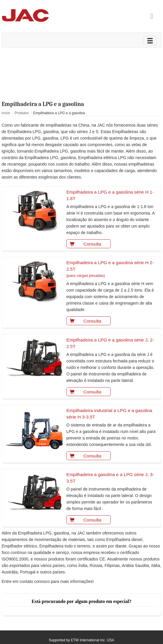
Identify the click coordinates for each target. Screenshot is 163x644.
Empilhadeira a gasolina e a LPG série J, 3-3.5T (110, 478)
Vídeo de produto (81, 60)
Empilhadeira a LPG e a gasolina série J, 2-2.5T (110, 343)
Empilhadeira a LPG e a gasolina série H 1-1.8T (110, 195)
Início (6, 113)
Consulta (84, 243)
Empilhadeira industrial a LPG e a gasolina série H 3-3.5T (109, 414)
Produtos (22, 113)
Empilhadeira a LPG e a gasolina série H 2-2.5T (112, 269)
